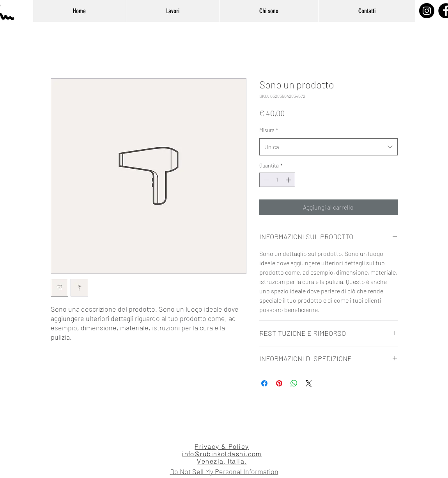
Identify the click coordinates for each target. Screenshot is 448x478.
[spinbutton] (277, 180)
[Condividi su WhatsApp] (294, 383)
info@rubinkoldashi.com (222, 454)
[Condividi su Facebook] (264, 383)
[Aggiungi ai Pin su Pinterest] (279, 383)
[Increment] (289, 180)
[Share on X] (309, 383)
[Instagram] (427, 11)
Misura (269, 130)
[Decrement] (265, 180)
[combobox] (328, 147)
